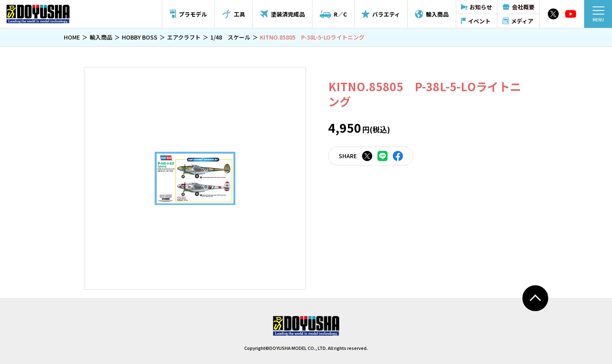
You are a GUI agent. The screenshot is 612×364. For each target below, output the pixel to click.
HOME (72, 37)
